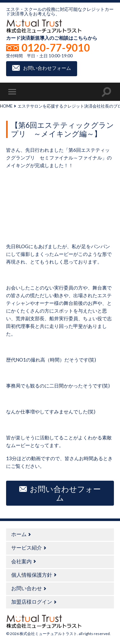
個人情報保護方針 (32, 575)
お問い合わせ (27, 588)
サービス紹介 (27, 547)
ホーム (19, 534)
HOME (6, 106)
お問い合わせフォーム (47, 68)
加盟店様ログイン (32, 602)
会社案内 (21, 561)
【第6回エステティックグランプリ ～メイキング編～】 (62, 129)
